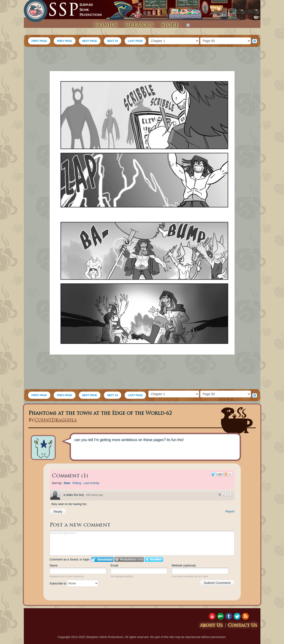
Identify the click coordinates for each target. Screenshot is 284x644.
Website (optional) (184, 565)
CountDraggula (56, 420)
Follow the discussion (228, 474)
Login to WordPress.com (129, 559)
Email (115, 565)
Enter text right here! (142, 543)
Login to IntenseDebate (102, 559)
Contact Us (243, 626)
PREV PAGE (64, 41)
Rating (77, 483)
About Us (211, 626)
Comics (106, 25)
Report (230, 511)
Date (67, 483)
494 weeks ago (95, 495)
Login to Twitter (154, 559)
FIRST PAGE (39, 41)
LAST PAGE (135, 41)
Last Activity (91, 483)
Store (170, 25)
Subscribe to (74, 583)
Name (54, 565)
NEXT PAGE (90, 41)
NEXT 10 (112, 41)
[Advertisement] (142, 60)
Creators (139, 25)
